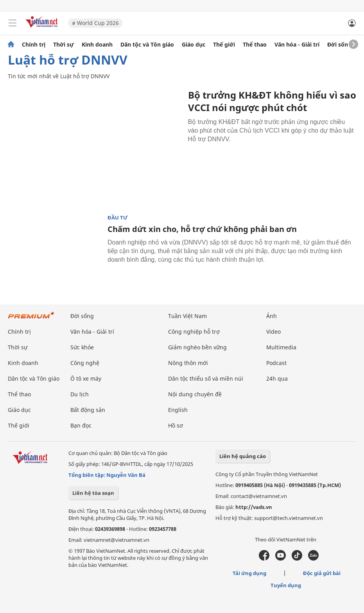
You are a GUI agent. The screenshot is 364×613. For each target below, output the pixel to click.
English (178, 410)
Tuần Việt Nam (187, 316)
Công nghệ (85, 363)
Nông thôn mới (188, 363)
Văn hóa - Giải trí (297, 45)
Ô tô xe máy (86, 378)
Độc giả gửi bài (322, 573)
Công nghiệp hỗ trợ (194, 332)
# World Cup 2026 (95, 23)
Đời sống (339, 45)
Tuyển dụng (286, 585)
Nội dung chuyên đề (195, 394)
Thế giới (224, 45)
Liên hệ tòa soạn (93, 493)
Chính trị (34, 45)
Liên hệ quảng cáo (243, 456)
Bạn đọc (81, 425)
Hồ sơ (176, 425)
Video (273, 332)
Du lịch (80, 394)
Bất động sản (88, 410)
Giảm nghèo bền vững (197, 347)
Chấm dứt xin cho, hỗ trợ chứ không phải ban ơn (202, 229)
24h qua (277, 378)
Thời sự (64, 45)
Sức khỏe (82, 347)
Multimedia (281, 347)
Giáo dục (194, 45)
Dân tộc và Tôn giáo (147, 45)
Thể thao (255, 45)
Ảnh (272, 316)
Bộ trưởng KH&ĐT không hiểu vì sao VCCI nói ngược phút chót (272, 101)
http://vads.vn (254, 507)
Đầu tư (118, 218)
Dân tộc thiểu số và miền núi (206, 378)
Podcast (276, 363)
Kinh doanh (97, 45)
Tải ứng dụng (249, 573)
